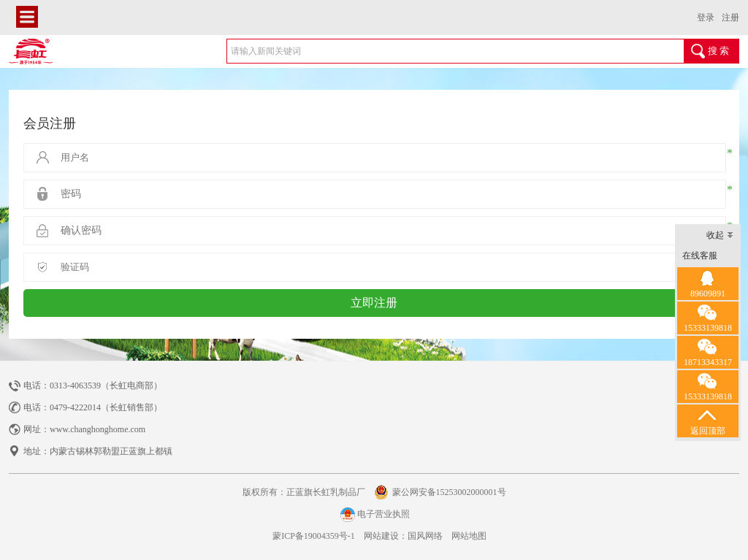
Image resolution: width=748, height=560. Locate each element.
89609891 (708, 283)
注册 (730, 18)
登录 (706, 18)
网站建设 (381, 536)
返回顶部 (708, 420)
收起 (720, 236)
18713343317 (708, 352)
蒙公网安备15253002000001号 (449, 492)
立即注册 (374, 303)
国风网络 (425, 536)
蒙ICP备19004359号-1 (313, 536)
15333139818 (708, 317)
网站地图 (469, 536)
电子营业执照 (374, 515)
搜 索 (718, 51)
